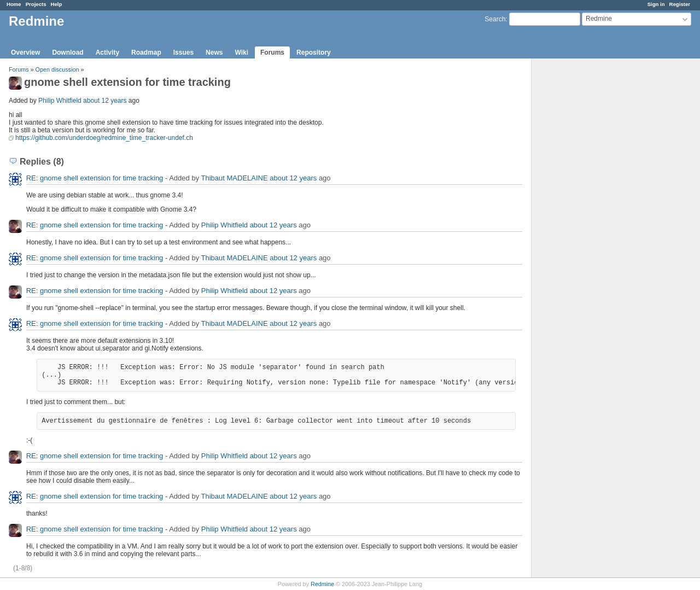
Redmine (322, 584)
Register (680, 4)
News (214, 52)
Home (14, 4)
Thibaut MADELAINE (235, 178)
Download (68, 52)
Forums (272, 52)
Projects (36, 4)
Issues (183, 52)
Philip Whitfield (60, 101)
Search (495, 19)
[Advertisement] (586, 230)
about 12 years (105, 101)
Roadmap (146, 52)
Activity (107, 52)
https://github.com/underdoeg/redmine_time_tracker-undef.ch (104, 138)
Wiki (241, 52)
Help (57, 4)
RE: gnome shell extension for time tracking (95, 178)
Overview (25, 52)
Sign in (656, 4)
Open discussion (57, 69)
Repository (314, 52)
